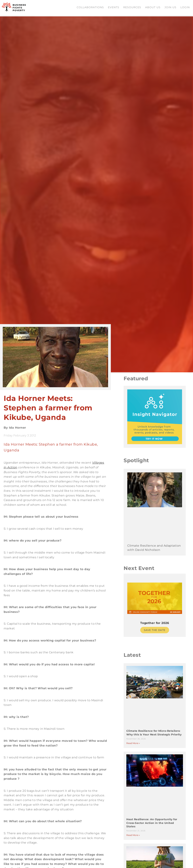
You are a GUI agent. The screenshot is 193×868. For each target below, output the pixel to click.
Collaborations (91, 8)
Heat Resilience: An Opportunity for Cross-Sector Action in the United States (153, 826)
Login (185, 8)
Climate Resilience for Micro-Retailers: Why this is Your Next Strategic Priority (154, 734)
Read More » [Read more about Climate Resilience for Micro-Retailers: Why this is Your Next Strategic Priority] (134, 746)
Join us (171, 8)
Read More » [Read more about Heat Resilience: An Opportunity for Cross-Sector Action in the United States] (134, 838)
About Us (153, 8)
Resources (133, 8)
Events (114, 8)
